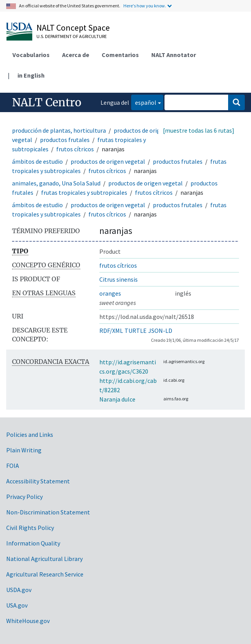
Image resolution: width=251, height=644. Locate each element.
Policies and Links (30, 435)
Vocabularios (31, 55)
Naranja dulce (117, 399)
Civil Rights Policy (30, 528)
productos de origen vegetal (108, 161)
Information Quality (33, 543)
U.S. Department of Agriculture (72, 36)
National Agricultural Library (44, 559)
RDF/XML (111, 331)
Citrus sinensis (119, 279)
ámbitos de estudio (37, 161)
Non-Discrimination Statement (48, 512)
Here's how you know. (145, 6)
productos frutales (65, 140)
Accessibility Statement (38, 481)
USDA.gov (19, 590)
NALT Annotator (174, 55)
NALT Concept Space (73, 28)
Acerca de (76, 55)
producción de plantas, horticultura (59, 130)
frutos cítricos (75, 149)
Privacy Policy (24, 497)
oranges (110, 293)
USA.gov (17, 605)
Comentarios (120, 55)
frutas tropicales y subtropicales (84, 192)
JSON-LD (160, 331)
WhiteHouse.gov (28, 621)
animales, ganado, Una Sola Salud (56, 183)
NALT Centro (47, 102)
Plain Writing (24, 450)
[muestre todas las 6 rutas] (199, 130)
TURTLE (136, 331)
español (144, 102)
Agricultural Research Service (45, 574)
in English (31, 75)
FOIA (13, 466)
